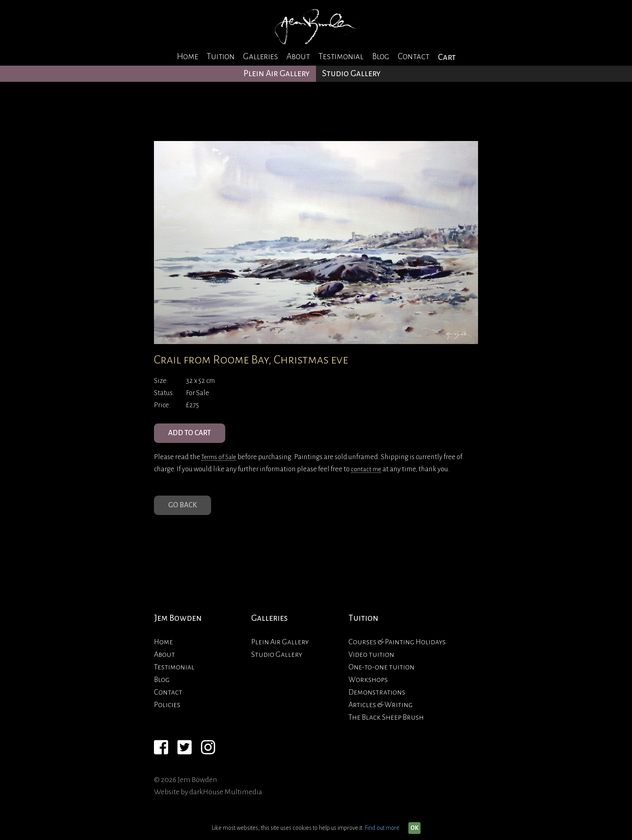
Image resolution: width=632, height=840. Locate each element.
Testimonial (341, 57)
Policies (167, 714)
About (298, 57)
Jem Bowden (178, 628)
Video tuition (371, 664)
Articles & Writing (381, 714)
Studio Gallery (351, 74)
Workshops (368, 689)
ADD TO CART (194, 436)
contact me (367, 474)
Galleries (260, 57)
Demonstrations (377, 702)
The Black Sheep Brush (386, 727)
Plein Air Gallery (277, 74)
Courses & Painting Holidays (397, 652)
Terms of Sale (221, 462)
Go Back (185, 513)
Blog (381, 57)
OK (414, 828)
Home (187, 57)
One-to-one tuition (381, 677)
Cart (447, 57)
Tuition (221, 57)
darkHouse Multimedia (226, 802)
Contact (414, 57)
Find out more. (383, 828)
